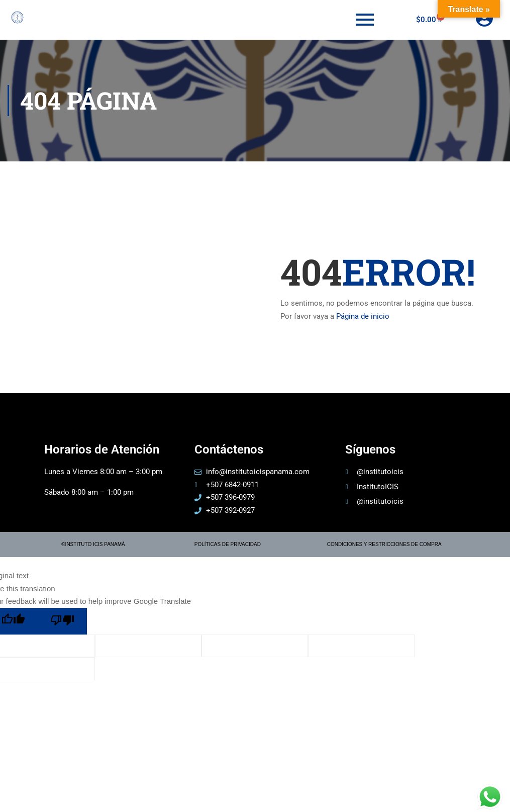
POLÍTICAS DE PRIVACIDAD (228, 544)
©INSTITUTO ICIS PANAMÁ (93, 544)
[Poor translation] (62, 621)
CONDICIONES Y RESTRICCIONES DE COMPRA (384, 544)
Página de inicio (363, 316)
